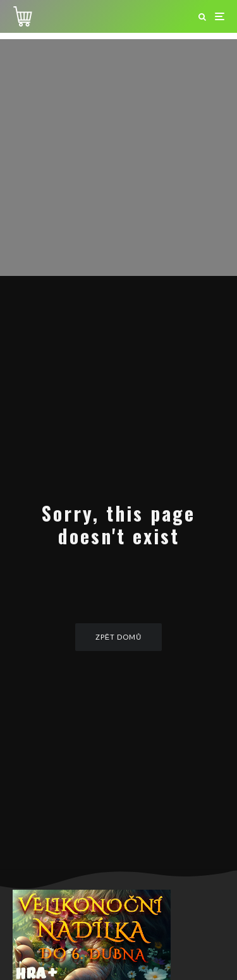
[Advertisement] (118, 158)
